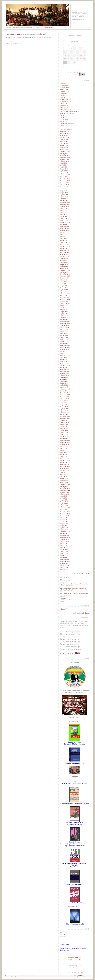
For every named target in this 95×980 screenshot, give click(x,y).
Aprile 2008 (64, 141)
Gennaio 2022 (64, 468)
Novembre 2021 (65, 464)
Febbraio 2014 (64, 280)
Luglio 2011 (64, 218)
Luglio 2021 (64, 456)
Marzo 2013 (64, 258)
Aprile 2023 (64, 498)
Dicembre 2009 (65, 181)
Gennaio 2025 (64, 540)
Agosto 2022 (64, 482)
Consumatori (64, 86)
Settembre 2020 (65, 436)
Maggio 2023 (64, 500)
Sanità (62, 117)
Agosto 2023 (64, 506)
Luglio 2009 (64, 171)
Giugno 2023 (64, 502)
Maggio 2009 (64, 167)
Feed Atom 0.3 (75, 960)
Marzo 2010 (64, 187)
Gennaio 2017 (64, 349)
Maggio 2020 (64, 429)
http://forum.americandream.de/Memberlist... (75, 584)
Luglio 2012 (64, 242)
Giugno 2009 (64, 169)
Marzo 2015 (64, 306)
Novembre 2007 (65, 131)
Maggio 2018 (64, 381)
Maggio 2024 (64, 524)
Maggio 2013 (64, 262)
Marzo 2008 (64, 139)
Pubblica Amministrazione (68, 111)
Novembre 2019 (65, 417)
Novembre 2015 (65, 322)
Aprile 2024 (64, 522)
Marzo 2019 (64, 401)
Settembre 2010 (65, 199)
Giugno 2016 (64, 335)
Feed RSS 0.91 (75, 957)
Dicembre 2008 (65, 157)
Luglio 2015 (64, 314)
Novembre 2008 (65, 155)
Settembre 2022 (65, 484)
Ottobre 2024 (64, 534)
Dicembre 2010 (65, 205)
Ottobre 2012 (64, 248)
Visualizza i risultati (66, 654)
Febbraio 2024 (64, 518)
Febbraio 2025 (64, 542)
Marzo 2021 (64, 448)
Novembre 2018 (65, 393)
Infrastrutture (64, 102)
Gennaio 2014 (64, 278)
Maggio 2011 (64, 214)
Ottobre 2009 (64, 177)
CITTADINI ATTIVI (14, 34)
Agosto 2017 (64, 363)
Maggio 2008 (64, 143)
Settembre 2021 (65, 460)
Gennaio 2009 (64, 159)
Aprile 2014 (64, 284)
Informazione (64, 100)
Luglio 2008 (64, 147)
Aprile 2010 (64, 189)
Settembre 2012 (65, 246)
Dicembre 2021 (65, 466)
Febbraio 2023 (64, 494)
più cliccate (86, 613)
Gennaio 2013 (64, 254)
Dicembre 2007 (65, 133)
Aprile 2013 (64, 260)
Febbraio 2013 (64, 256)
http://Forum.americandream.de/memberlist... (75, 593)
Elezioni (63, 96)
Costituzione (64, 88)
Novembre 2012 (65, 250)
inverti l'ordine (40, 34)
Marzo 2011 (64, 211)
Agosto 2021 (64, 458)
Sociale (62, 121)
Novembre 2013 (65, 274)
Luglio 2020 (64, 433)
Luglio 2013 (64, 266)
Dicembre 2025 (65, 561)
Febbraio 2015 (64, 304)
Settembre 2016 (65, 341)
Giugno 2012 (64, 240)
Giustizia (63, 98)
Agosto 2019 (64, 411)
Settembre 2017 (65, 365)
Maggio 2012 (64, 238)
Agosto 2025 (64, 553)
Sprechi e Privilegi (66, 123)
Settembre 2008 (65, 151)
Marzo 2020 (64, 425)
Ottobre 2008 (64, 153)
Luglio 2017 (64, 361)
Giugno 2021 (64, 454)
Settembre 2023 (65, 508)
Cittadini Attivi (50, 27)
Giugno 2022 (64, 478)
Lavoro (62, 104)
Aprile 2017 (64, 355)
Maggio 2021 (64, 452)
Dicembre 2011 (65, 228)
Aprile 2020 (64, 427)
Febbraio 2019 (64, 399)
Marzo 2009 (64, 163)
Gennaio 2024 (64, 516)
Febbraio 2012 (64, 232)
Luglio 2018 (64, 385)
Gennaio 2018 (64, 373)
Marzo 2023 (64, 496)
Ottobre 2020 (64, 438)
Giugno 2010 (64, 193)
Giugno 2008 (64, 145)
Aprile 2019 (64, 403)
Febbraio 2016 (64, 327)
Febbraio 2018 (64, 375)
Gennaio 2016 (64, 325)
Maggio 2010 (64, 191)
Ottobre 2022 (64, 486)
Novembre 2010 (65, 203)
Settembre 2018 (65, 389)
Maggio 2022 (64, 476)
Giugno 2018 (64, 383)
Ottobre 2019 (64, 415)
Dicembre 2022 (65, 490)
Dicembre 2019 (65, 419)
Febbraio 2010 (64, 185)
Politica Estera (64, 109)
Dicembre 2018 (65, 395)
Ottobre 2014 (64, 296)
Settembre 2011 (65, 222)
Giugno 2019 (64, 407)
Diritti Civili (64, 90)
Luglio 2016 (64, 337)
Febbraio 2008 (64, 137)
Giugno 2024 (64, 526)
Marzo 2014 (64, 282)
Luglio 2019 (64, 409)
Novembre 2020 (65, 440)
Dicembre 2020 (65, 442)
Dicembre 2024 (65, 538)
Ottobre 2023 (64, 510)
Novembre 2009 (65, 179)
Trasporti (63, 125)
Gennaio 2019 (64, 397)
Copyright (63, 936)
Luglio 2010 (64, 195)
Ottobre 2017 (64, 367)
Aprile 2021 (64, 450)
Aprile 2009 (64, 165)
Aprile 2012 (64, 236)
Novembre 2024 (65, 536)
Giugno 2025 (64, 549)
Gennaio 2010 (64, 183)
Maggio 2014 (64, 286)
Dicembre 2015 (65, 324)
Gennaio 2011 (64, 207)
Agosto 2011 (64, 220)
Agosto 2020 (64, 435)
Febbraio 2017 (64, 351)
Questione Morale (66, 113)
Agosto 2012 (64, 244)
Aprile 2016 (64, 331)
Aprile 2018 (64, 379)
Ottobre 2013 (64, 272)
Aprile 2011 (64, 213)
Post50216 (63, 598)
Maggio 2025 (64, 547)
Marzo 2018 (64, 377)
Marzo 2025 (64, 544)
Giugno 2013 (64, 264)
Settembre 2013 (65, 270)
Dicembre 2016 (65, 347)
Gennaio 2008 (64, 135)
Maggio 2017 (64, 357)
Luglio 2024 (64, 528)
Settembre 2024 (65, 532)
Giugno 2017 (64, 359)
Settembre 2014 (65, 294)
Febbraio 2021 (64, 446)
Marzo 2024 (64, 520)
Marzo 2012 (64, 234)
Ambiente (63, 84)
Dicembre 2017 (65, 371)
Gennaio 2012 (64, 230)
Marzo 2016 (64, 329)
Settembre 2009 (65, 175)
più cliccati (86, 573)
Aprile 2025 (64, 545)
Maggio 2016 (64, 333)
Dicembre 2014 (65, 300)
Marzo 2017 (64, 353)
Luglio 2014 (64, 290)
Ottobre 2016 (64, 343)
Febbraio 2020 (64, 423)
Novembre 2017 (65, 369)
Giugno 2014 (64, 288)
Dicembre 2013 (65, 276)
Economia (63, 92)
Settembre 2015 (65, 318)
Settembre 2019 (65, 413)
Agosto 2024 (64, 530)
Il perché (63, 934)
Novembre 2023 (65, 512)
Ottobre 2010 (64, 201)
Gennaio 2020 (64, 421)
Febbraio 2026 (64, 565)
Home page (8, 976)
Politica (62, 107)
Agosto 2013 (64, 268)
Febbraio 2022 (64, 470)
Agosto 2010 (64, 197)
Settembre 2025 (65, 555)
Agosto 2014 (64, 292)
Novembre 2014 (65, 298)
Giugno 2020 (64, 431)
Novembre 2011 (65, 226)
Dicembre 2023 (65, 514)
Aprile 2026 (64, 569)
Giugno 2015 (64, 312)
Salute (62, 115)
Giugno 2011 (64, 216)
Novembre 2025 (65, 559)
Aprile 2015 (64, 308)
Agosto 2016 (64, 339)
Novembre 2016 (65, 345)
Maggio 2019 (64, 405)
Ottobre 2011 (64, 224)
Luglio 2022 (64, 480)
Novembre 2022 (65, 488)
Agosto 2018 (64, 387)
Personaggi (63, 105)
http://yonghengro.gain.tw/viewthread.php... (74, 589)
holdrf (62, 579)
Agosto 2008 (64, 149)
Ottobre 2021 (64, 462)
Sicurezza (63, 119)
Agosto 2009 (64, 173)
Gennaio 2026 (64, 563)
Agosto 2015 (64, 316)
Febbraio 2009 (64, 161)
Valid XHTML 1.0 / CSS (75, 973)
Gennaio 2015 (64, 302)
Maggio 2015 (64, 310)
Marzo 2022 (64, 472)
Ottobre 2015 (64, 320)
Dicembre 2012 (65, 252)
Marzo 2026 (64, 567)
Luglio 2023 (64, 504)
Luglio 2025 (64, 551)
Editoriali (63, 94)
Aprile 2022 (64, 474)
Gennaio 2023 (64, 492)
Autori (62, 932)
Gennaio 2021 (64, 444)
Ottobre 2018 (64, 391)
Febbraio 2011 (64, 209)
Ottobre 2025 (64, 557)
